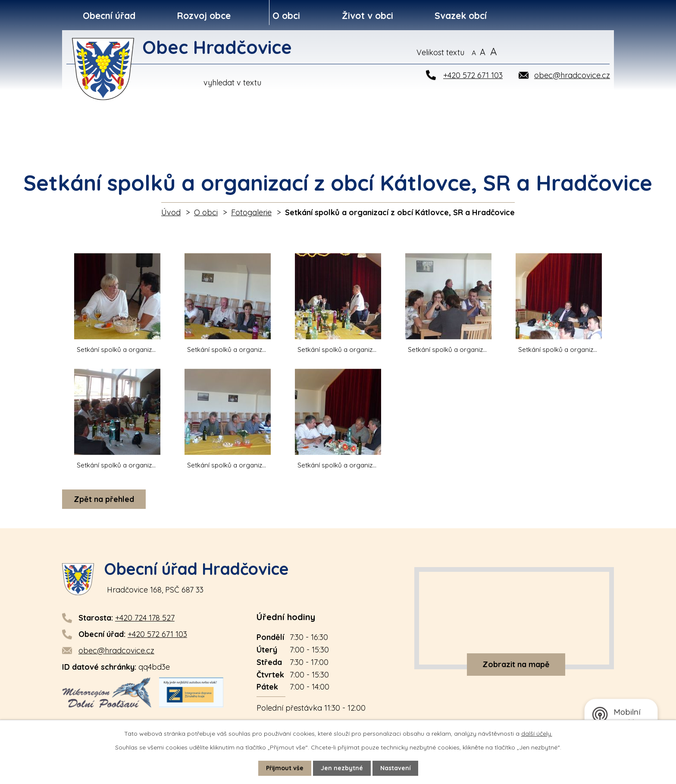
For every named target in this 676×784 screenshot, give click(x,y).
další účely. (537, 734)
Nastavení (396, 768)
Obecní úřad (109, 16)
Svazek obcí (461, 16)
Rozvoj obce (204, 16)
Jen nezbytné (342, 768)
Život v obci (368, 16)
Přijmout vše (285, 768)
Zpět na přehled (104, 499)
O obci (286, 16)
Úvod (171, 212)
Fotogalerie (251, 212)
